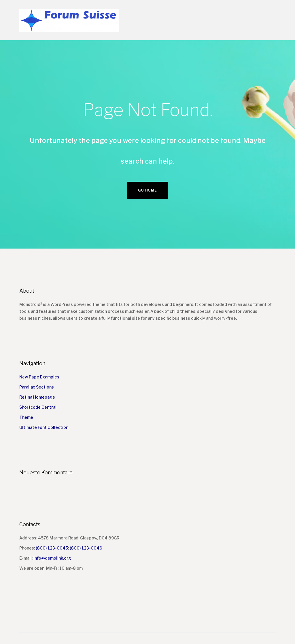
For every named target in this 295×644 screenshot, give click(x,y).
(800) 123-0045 (52, 548)
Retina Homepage (37, 397)
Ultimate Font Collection (44, 427)
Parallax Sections (37, 387)
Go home (147, 190)
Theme (26, 417)
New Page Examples (39, 377)
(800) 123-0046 (86, 548)
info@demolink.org (52, 558)
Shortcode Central (38, 407)
